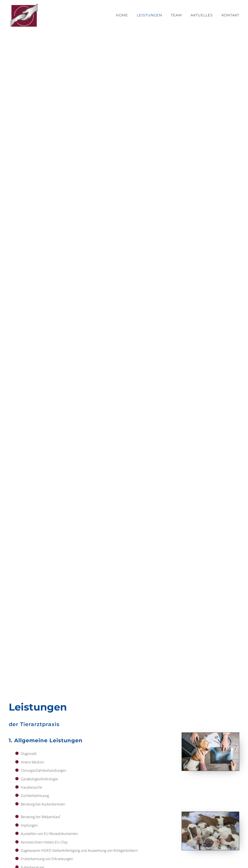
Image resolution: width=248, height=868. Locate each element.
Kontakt (230, 15)
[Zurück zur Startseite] (24, 15)
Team (176, 15)
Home (122, 15)
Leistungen (149, 15)
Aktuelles (202, 15)
